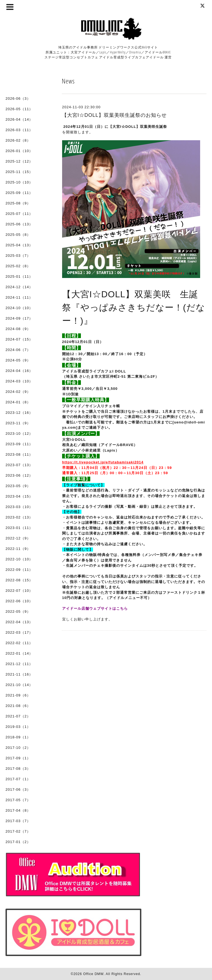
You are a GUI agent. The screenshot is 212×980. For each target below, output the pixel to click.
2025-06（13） (19, 224)
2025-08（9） (18, 203)
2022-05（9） (18, 612)
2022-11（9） (18, 549)
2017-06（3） (18, 789)
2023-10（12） (19, 434)
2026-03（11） (19, 130)
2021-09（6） (18, 695)
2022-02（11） (19, 643)
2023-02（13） (19, 517)
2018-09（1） (18, 737)
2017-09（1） (18, 758)
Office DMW (93, 974)
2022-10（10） (19, 559)
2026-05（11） (19, 109)
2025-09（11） (19, 193)
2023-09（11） (19, 444)
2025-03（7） (18, 256)
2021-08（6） (18, 706)
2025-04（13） (19, 245)
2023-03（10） (19, 507)
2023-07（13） (19, 465)
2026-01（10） (19, 151)
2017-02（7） (18, 831)
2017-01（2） (18, 842)
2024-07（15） (19, 339)
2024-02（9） (18, 392)
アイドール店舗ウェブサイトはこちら (95, 608)
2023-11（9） (18, 423)
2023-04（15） (19, 496)
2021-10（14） (19, 685)
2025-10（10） (19, 182)
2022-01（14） (19, 653)
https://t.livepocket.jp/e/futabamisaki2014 (103, 462)
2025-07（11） (19, 214)
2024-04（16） (19, 371)
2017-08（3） (18, 769)
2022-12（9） (18, 538)
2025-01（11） (19, 276)
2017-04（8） (18, 810)
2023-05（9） (18, 486)
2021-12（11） (19, 664)
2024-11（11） (19, 297)
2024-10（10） (19, 308)
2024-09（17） (19, 318)
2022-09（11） (19, 570)
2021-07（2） (18, 716)
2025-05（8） (18, 235)
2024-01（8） (18, 402)
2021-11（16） (19, 674)
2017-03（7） (18, 821)
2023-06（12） (19, 475)
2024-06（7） (18, 350)
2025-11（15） (19, 172)
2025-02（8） (18, 266)
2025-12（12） (19, 161)
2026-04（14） (19, 119)
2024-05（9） (18, 360)
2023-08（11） (19, 454)
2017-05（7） (18, 800)
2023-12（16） (19, 413)
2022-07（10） (19, 591)
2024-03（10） (19, 381)
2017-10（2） (18, 748)
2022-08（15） (19, 580)
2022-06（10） (19, 601)
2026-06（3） (18, 98)
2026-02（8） (18, 140)
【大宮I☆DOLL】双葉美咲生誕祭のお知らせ (114, 115)
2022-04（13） (19, 622)
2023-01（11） (19, 528)
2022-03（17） (19, 632)
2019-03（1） (18, 727)
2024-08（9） (18, 329)
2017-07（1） (18, 779)
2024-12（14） (19, 287)
